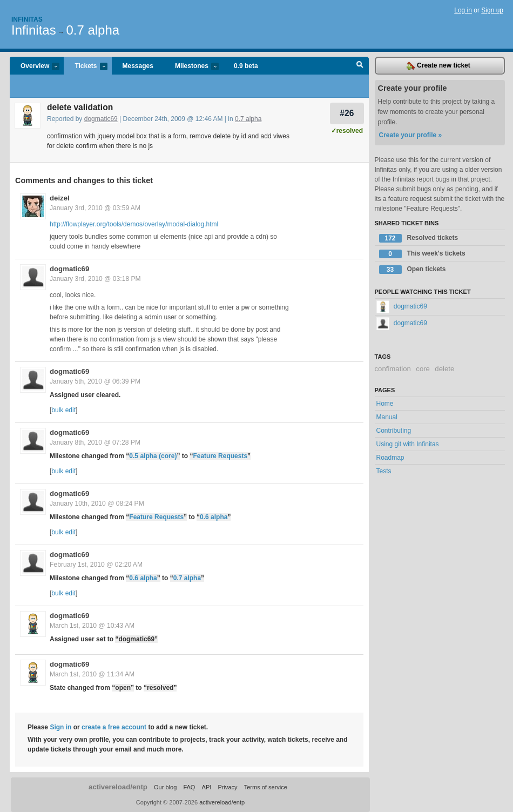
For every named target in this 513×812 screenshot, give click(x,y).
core (423, 369)
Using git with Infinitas (408, 444)
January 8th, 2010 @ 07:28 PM (95, 442)
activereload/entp (118, 787)
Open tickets (413, 270)
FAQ (189, 787)
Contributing (394, 431)
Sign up (492, 10)
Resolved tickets (419, 238)
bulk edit (63, 410)
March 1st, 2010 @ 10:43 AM (92, 626)
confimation (393, 369)
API (207, 787)
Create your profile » (411, 135)
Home (385, 404)
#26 (347, 113)
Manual (387, 417)
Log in (463, 10)
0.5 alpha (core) (153, 456)
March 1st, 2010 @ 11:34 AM (92, 674)
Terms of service (266, 787)
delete (444, 369)
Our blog (165, 787)
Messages (138, 66)
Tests (384, 471)
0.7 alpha (93, 30)
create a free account (114, 727)
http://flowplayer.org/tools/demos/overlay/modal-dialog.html (134, 224)
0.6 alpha (214, 517)
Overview (35, 67)
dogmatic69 (101, 119)
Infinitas (27, 19)
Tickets (85, 67)
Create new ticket (438, 66)
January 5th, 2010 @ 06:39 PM (95, 381)
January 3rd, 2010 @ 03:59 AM (95, 208)
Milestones (191, 67)
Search (360, 66)
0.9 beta (246, 66)
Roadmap (390, 458)
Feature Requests (220, 456)
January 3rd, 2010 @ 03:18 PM (95, 279)
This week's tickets (422, 254)
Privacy (227, 787)
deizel (60, 198)
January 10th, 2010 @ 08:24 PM (97, 504)
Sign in (60, 727)
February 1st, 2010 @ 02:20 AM (96, 565)
